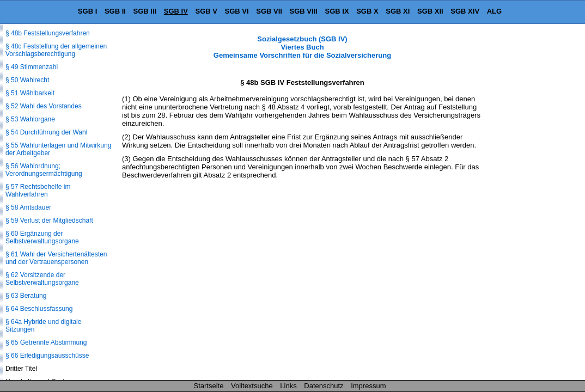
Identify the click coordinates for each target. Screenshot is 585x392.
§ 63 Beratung (26, 296)
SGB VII (269, 11)
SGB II (115, 11)
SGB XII (430, 11)
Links (288, 386)
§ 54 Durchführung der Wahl (46, 132)
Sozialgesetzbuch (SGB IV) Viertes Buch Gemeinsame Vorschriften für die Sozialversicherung (302, 47)
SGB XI (398, 11)
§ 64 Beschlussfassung (39, 309)
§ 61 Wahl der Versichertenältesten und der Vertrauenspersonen (56, 258)
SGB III (145, 11)
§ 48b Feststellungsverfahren (48, 33)
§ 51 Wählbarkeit (30, 93)
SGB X (367, 11)
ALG (494, 11)
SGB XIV (465, 11)
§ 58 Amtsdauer (28, 207)
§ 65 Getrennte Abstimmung (46, 342)
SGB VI (237, 11)
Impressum (368, 386)
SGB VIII (304, 11)
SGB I (87, 11)
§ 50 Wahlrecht (27, 80)
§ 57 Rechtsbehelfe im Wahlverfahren (38, 191)
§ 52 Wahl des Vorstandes (44, 106)
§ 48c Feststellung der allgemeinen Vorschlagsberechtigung (56, 50)
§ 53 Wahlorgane (30, 119)
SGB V (206, 11)
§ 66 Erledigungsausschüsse (47, 356)
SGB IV (176, 11)
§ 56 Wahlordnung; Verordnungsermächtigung (44, 170)
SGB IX (337, 11)
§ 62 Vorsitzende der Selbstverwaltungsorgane (42, 279)
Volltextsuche (252, 386)
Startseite (209, 386)
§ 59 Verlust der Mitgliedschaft (49, 220)
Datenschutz (324, 386)
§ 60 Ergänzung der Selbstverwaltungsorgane (42, 237)
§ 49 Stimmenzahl (32, 67)
